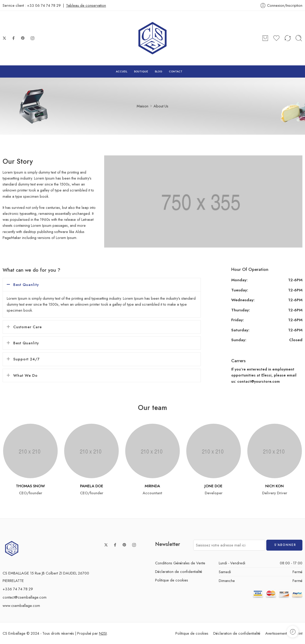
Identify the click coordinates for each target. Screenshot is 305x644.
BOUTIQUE (141, 71)
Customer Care (28, 327)
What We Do (25, 375)
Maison (142, 106)
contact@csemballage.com (25, 597)
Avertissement (276, 633)
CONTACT (176, 71)
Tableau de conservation (86, 5)
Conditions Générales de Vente (180, 563)
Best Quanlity (26, 285)
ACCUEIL (122, 71)
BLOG (159, 71)
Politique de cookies (172, 580)
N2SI (103, 633)
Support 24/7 (26, 359)
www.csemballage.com (21, 605)
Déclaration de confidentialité (179, 571)
